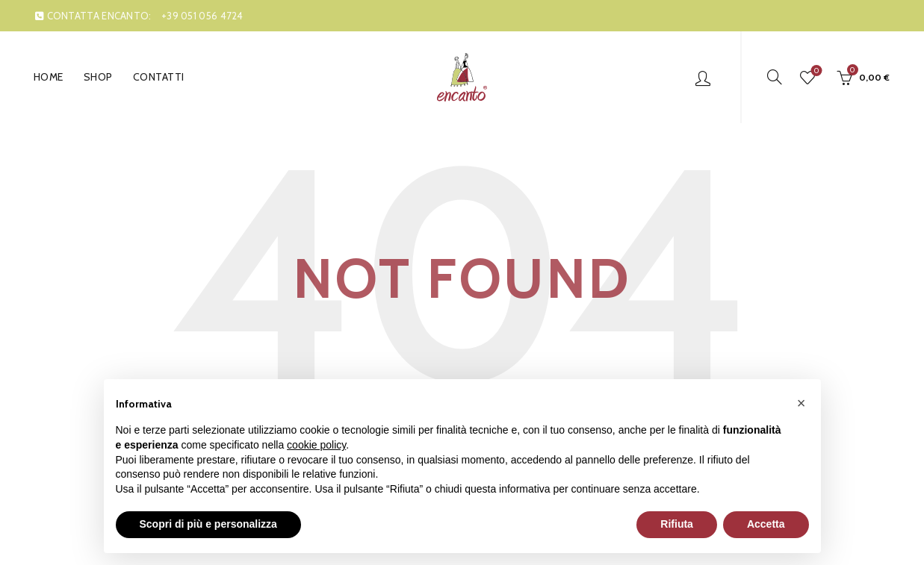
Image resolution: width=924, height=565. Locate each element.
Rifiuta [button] (677, 524)
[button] (801, 403)
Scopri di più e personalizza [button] (208, 524)
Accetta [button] (766, 524)
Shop (98, 77)
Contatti (159, 77)
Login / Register (703, 78)
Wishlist (815, 71)
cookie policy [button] (316, 445)
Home (49, 77)
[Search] (775, 77)
